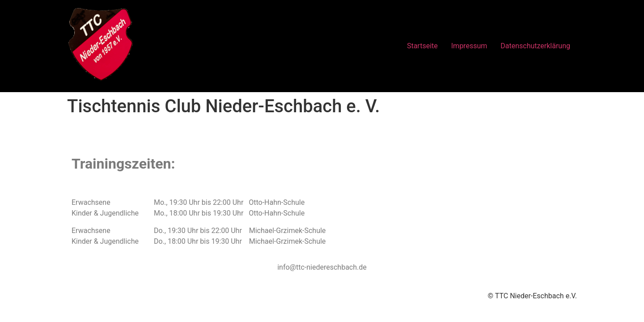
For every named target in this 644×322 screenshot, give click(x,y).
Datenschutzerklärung (535, 46)
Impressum (469, 46)
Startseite (422, 46)
